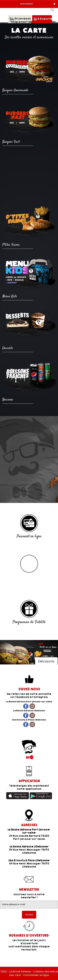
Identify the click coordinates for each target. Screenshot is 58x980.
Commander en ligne (36, 975)
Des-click (15, 975)
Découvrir (46, 661)
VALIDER (29, 915)
